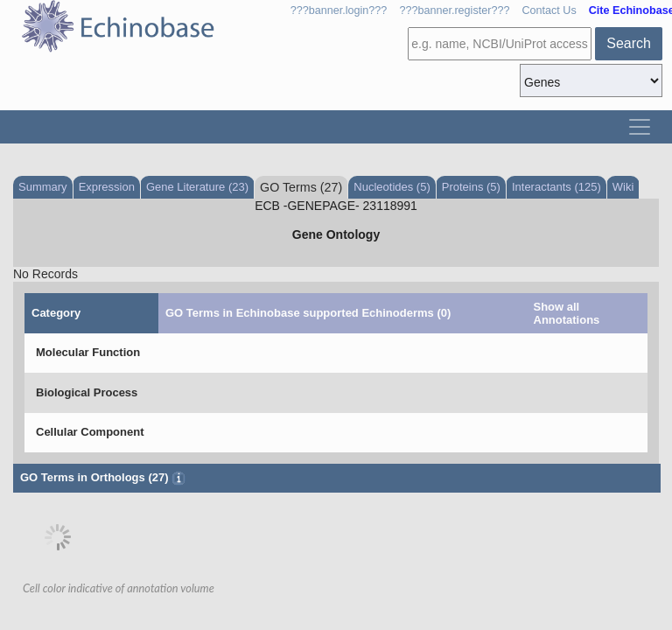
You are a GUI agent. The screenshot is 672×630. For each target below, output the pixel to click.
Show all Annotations (567, 313)
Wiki (623, 187)
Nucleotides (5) (392, 187)
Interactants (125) (556, 187)
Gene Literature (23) (197, 187)
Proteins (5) (471, 187)
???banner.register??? (454, 10)
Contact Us (549, 10)
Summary (43, 187)
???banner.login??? (339, 10)
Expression (107, 187)
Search (629, 43)
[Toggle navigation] (640, 127)
